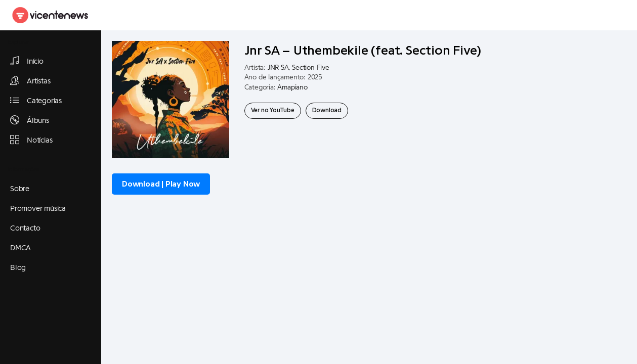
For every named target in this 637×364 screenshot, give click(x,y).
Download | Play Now (161, 184)
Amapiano (292, 87)
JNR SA (278, 68)
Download (327, 110)
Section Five (311, 68)
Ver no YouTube (273, 110)
